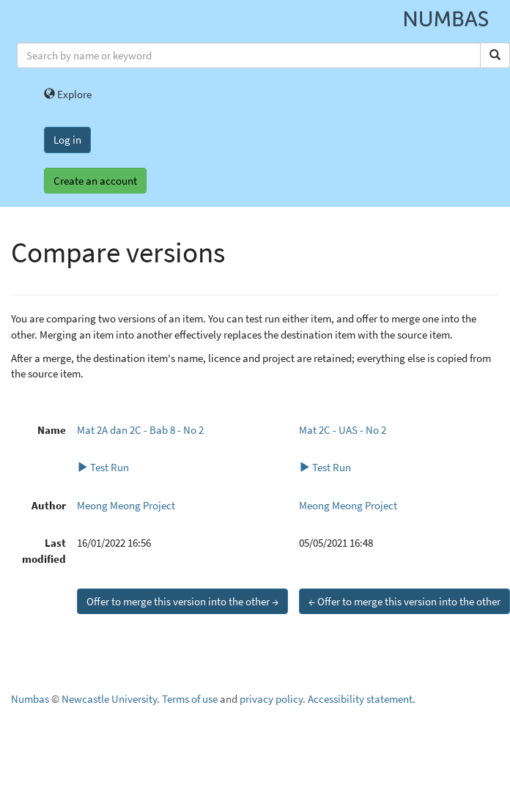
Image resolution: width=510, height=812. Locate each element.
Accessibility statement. (362, 699)
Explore (68, 94)
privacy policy (271, 699)
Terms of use (190, 699)
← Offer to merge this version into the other (404, 601)
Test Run (103, 467)
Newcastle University (109, 699)
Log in (67, 140)
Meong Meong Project (126, 505)
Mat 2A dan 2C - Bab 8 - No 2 (140, 430)
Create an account (95, 181)
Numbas (30, 699)
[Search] (495, 55)
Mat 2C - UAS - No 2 (343, 430)
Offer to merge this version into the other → (182, 601)
